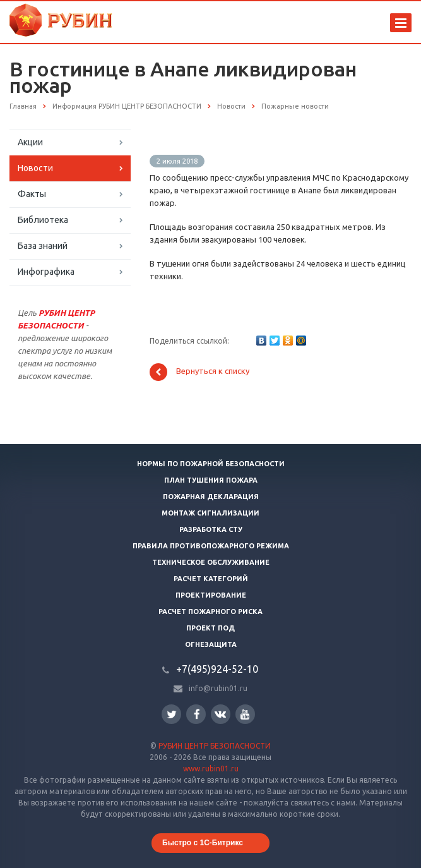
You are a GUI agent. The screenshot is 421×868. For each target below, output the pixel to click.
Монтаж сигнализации (210, 513)
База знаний (43, 246)
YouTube (245, 714)
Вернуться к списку (199, 372)
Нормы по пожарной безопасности (211, 464)
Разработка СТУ (211, 529)
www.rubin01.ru (211, 769)
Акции (30, 142)
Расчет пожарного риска (210, 612)
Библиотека (43, 220)
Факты (32, 194)
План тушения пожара (211, 480)
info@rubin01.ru (218, 688)
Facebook (197, 714)
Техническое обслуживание (211, 562)
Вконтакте (220, 714)
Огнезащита (211, 644)
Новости (35, 168)
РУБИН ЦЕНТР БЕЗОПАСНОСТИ (215, 746)
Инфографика (46, 272)
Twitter (172, 714)
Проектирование (211, 595)
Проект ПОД (210, 628)
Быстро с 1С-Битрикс (203, 843)
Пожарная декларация (211, 497)
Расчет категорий (211, 579)
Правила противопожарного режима (211, 546)
